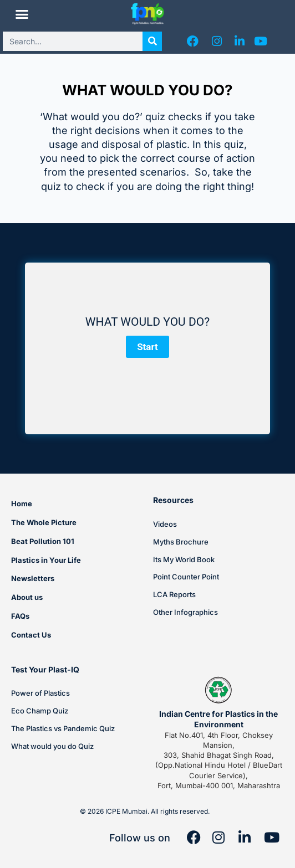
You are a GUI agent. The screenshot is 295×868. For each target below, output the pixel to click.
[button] (22, 14)
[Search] (152, 41)
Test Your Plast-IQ (45, 669)
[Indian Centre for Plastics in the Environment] (218, 690)
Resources (173, 500)
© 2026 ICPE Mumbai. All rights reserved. (145, 811)
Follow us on (140, 838)
